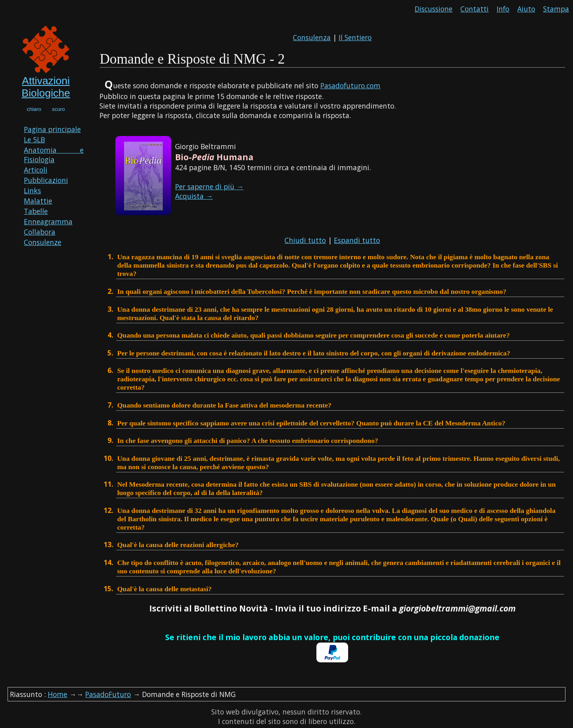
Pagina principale (52, 129)
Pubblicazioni (46, 180)
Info (503, 9)
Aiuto (526, 9)
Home (57, 694)
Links (32, 190)
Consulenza (312, 37)
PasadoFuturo (108, 694)
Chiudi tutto (305, 240)
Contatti (475, 9)
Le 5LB (34, 140)
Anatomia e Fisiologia (54, 155)
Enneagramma (48, 221)
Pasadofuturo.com (350, 85)
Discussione (434, 9)
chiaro (34, 109)
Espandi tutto (357, 240)
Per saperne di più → (209, 186)
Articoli (36, 170)
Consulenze (43, 242)
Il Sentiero (355, 37)
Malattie (38, 201)
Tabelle (36, 211)
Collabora (40, 232)
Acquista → (194, 196)
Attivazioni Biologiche (46, 87)
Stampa (556, 9)
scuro (59, 109)
